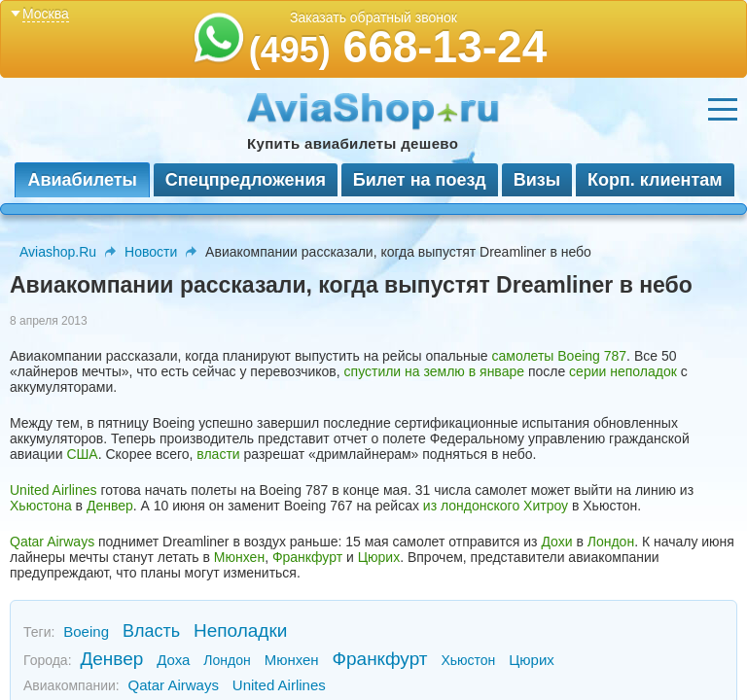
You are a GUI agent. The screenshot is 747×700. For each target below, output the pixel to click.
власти (218, 454)
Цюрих (379, 557)
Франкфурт (307, 557)
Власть (151, 631)
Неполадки (240, 630)
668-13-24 (398, 47)
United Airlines (53, 490)
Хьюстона (41, 506)
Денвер (110, 506)
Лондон (611, 542)
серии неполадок (623, 371)
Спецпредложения (246, 180)
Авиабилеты (82, 180)
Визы (537, 180)
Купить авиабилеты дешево (353, 143)
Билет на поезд (420, 180)
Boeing (86, 631)
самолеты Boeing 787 (560, 356)
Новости (151, 252)
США (82, 454)
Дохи (556, 542)
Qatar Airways (52, 542)
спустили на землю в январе (434, 371)
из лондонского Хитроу (496, 506)
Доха (173, 660)
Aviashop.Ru (58, 252)
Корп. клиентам (655, 180)
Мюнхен (239, 557)
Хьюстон (468, 660)
